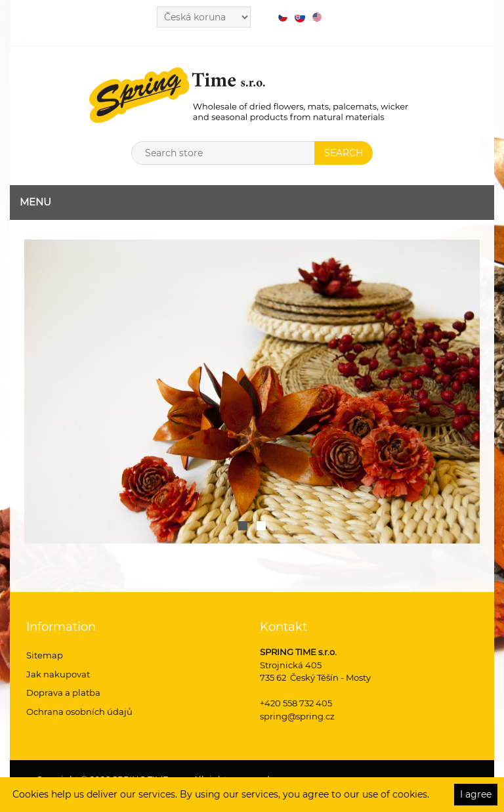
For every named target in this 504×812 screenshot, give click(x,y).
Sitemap (45, 655)
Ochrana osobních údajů (79, 712)
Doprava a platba (63, 693)
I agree (476, 794)
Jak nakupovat (58, 674)
